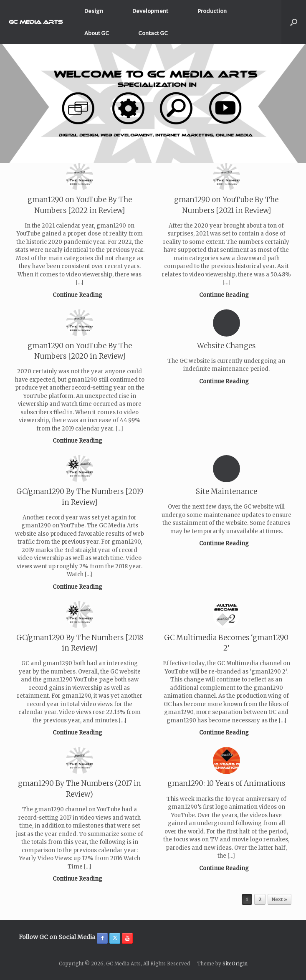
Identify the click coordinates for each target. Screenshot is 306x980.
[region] (153, 104)
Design (94, 11)
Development (150, 11)
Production (212, 11)
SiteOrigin (235, 964)
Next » (279, 899)
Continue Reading (80, 295)
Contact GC (153, 33)
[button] (294, 22)
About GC (97, 33)
